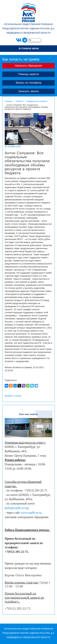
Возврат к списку (13, 396)
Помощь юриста (28, 74)
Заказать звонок (28, 91)
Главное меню (29, 49)
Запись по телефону (28, 83)
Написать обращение (28, 66)
